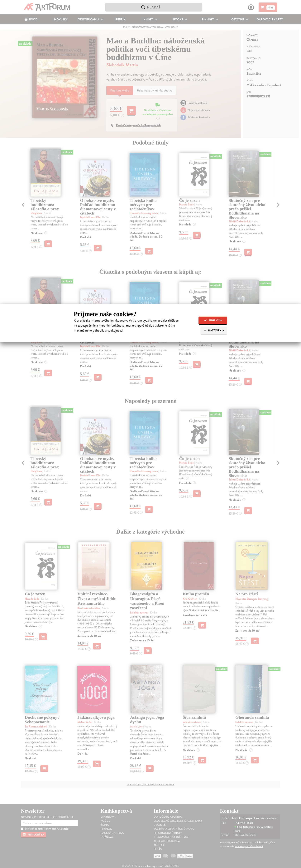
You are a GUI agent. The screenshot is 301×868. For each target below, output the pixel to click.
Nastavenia (214, 330)
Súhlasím (213, 321)
